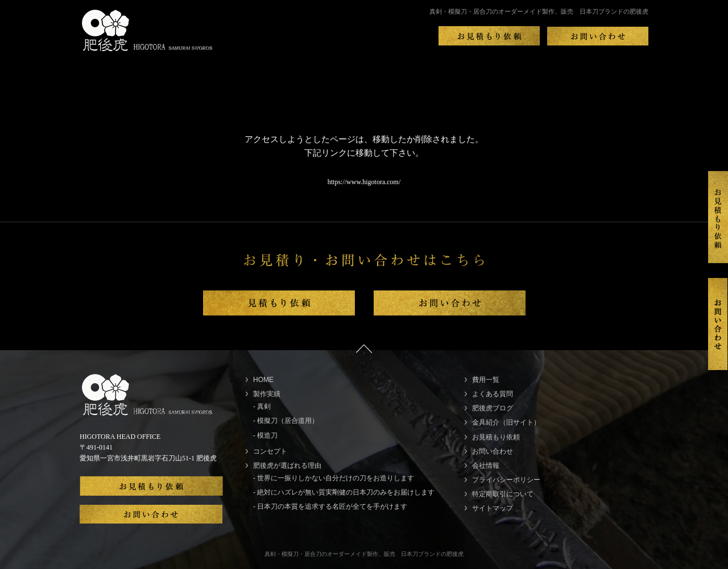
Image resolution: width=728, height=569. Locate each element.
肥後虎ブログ (493, 408)
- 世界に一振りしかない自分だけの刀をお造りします (334, 478)
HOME (263, 380)
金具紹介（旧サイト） (506, 422)
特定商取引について (503, 494)
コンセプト (270, 451)
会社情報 (486, 466)
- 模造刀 (265, 435)
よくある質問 (493, 394)
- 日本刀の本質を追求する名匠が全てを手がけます (330, 506)
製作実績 (267, 394)
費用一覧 (486, 380)
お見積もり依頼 (496, 437)
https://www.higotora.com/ (364, 182)
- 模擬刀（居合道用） (286, 421)
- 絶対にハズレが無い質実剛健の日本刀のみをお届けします (344, 492)
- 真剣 (262, 406)
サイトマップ (493, 508)
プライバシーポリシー (506, 480)
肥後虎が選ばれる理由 (287, 466)
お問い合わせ (493, 451)
